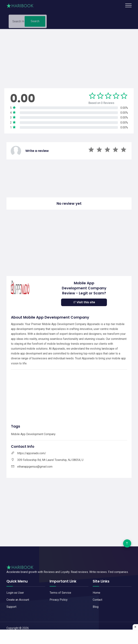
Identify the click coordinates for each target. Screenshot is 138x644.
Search (35, 23)
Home (96, 593)
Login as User (15, 593)
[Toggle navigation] (128, 5)
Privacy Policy (59, 600)
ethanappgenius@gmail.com (35, 467)
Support (11, 607)
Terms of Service (60, 593)
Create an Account (18, 600)
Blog (96, 607)
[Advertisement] (69, 54)
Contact (97, 600)
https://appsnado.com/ (32, 453)
